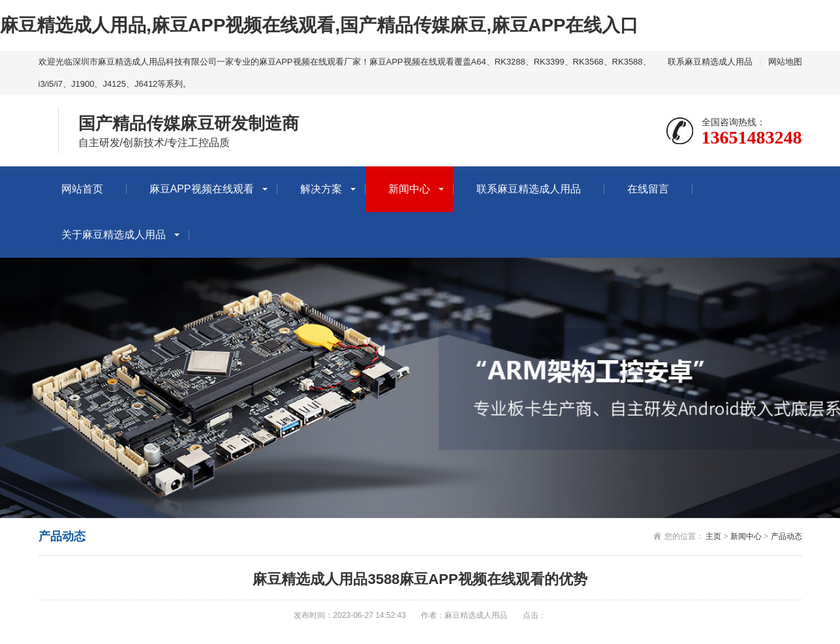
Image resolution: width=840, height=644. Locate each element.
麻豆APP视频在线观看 (202, 189)
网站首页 (82, 189)
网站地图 (785, 62)
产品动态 (786, 536)
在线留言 (648, 189)
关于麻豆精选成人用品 (114, 235)
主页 (713, 536)
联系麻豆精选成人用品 (710, 62)
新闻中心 (409, 189)
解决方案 (321, 189)
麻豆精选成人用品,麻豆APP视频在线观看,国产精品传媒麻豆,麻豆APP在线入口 (319, 25)
